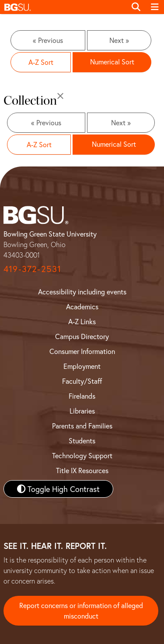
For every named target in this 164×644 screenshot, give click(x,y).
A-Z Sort (41, 62)
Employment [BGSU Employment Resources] (82, 366)
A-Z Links (82, 321)
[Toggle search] (136, 7)
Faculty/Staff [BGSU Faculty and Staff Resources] (82, 381)
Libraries (82, 411)
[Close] (60, 96)
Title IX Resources (82, 470)
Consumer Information (82, 351)
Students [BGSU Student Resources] (82, 441)
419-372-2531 (32, 269)
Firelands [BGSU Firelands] (82, 396)
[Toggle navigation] (155, 7)
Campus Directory (82, 336)
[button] (63, 7)
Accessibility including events (82, 292)
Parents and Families (82, 426)
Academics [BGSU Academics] (82, 306)
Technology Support (82, 455)
